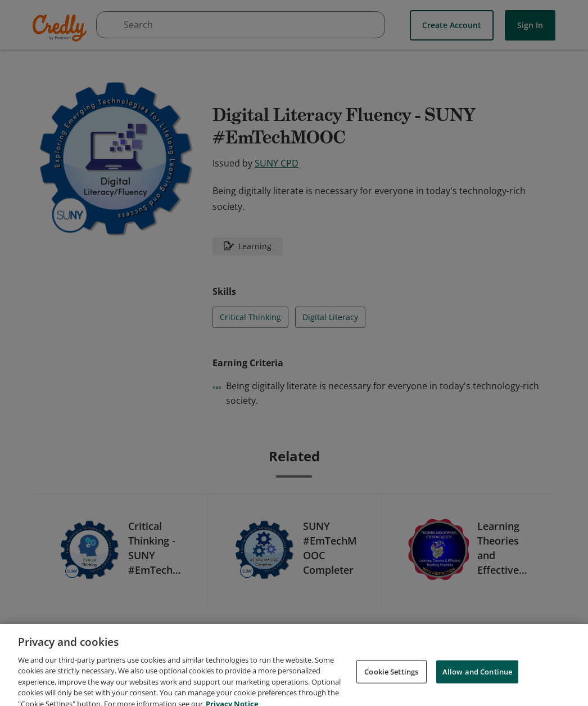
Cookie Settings (391, 682)
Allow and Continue (477, 682)
